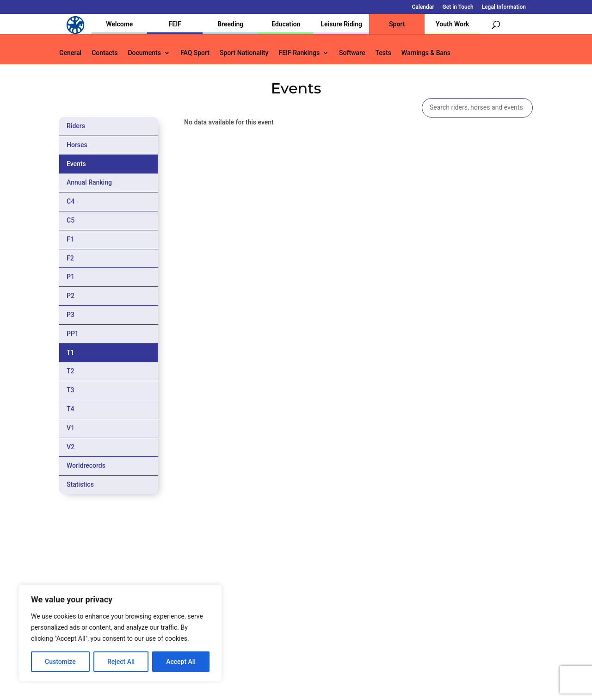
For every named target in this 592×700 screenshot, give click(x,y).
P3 (71, 315)
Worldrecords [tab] (86, 465)
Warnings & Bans (426, 53)
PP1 (73, 334)
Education (286, 24)
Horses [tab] (77, 145)
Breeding (230, 24)
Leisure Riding (341, 24)
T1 (71, 353)
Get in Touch (458, 7)
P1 (71, 277)
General (70, 53)
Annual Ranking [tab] (89, 182)
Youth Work (452, 24)
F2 (70, 258)
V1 (71, 428)
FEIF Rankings (299, 53)
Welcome (119, 24)
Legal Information (504, 7)
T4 (71, 409)
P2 (71, 296)
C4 (71, 201)
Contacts (105, 53)
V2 (71, 447)
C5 (71, 220)
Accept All (181, 662)
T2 (71, 371)
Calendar (423, 7)
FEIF (175, 24)
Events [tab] (76, 164)
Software (352, 53)
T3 (71, 390)
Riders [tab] (76, 126)
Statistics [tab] (80, 484)
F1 (70, 239)
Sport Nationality (244, 53)
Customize (60, 662)
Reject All (121, 662)
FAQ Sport (195, 53)
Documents (144, 53)
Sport (397, 24)
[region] (120, 633)
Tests (383, 53)
